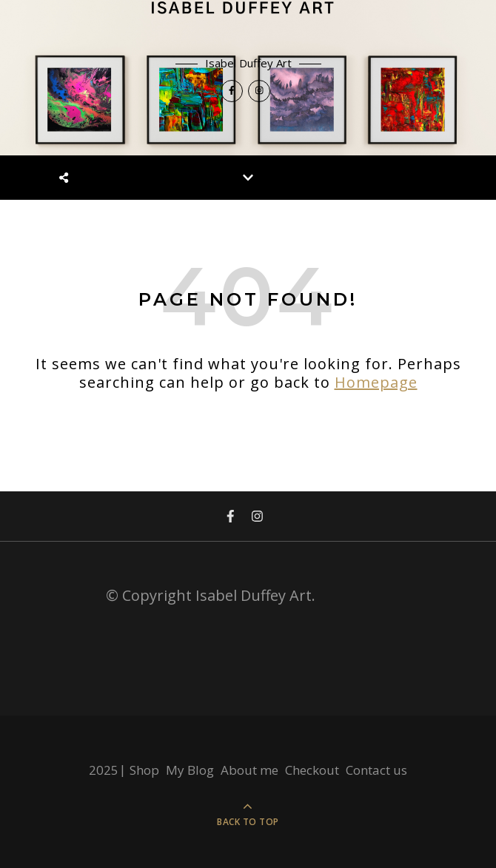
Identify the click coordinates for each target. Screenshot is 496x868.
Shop (144, 770)
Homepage (376, 382)
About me (249, 770)
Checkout (312, 770)
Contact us (376, 770)
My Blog (190, 770)
